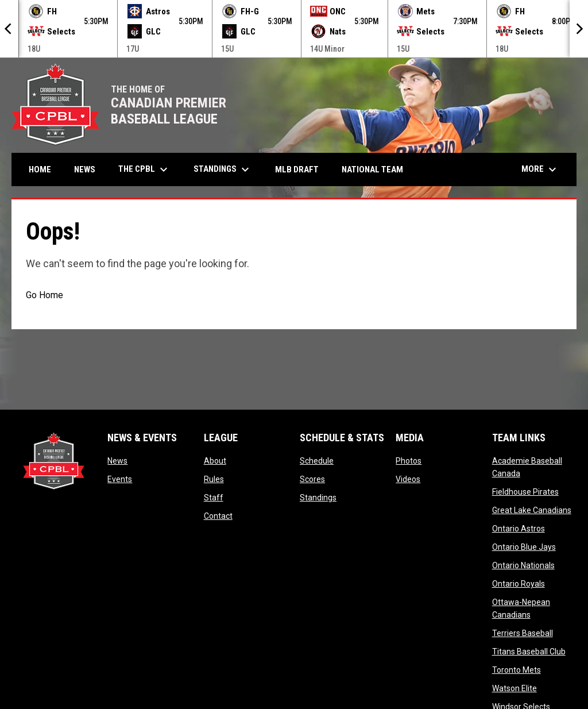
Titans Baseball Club (529, 652)
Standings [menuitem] (223, 169)
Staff (214, 498)
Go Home (45, 295)
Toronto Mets (517, 670)
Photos (409, 461)
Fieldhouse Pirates (525, 492)
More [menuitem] (540, 169)
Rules (214, 479)
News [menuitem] (85, 169)
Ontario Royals (519, 584)
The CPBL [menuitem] (144, 169)
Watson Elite (514, 688)
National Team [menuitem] (372, 169)
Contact (218, 516)
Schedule (317, 461)
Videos (408, 479)
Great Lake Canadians (532, 510)
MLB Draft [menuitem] (297, 169)
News (117, 461)
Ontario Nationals (523, 565)
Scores (312, 479)
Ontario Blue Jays (524, 547)
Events (120, 479)
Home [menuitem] (40, 169)
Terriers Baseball (523, 633)
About (215, 461)
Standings (318, 498)
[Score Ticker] (294, 29)
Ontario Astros (519, 529)
